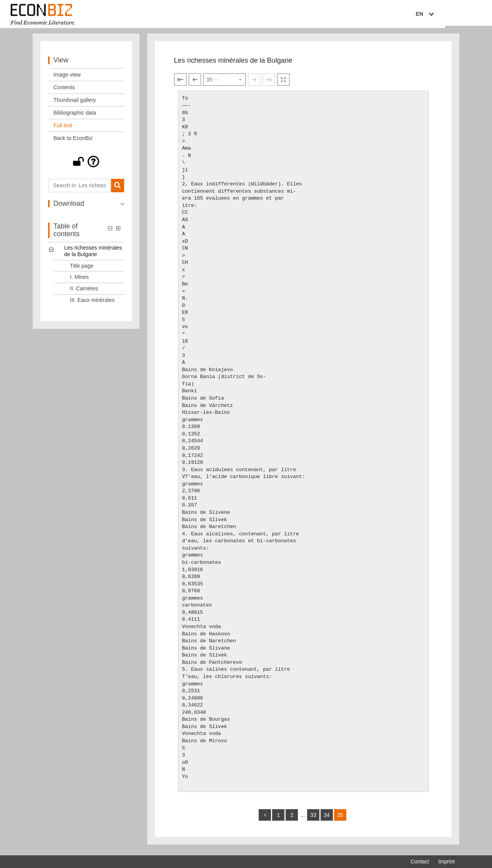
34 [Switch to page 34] (327, 818)
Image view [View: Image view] (67, 78)
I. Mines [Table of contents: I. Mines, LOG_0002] (79, 280)
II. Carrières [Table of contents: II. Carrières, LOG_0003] (84, 292)
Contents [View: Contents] (64, 90)
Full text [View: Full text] (63, 128)
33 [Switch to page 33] (313, 818)
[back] (265, 818)
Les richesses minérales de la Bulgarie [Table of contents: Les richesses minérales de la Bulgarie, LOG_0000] (93, 254)
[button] (86, 165)
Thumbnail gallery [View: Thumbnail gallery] (75, 103)
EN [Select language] (449, 14)
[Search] (117, 189)
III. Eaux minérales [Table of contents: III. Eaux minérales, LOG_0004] (92, 303)
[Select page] (224, 83)
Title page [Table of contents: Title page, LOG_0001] (82, 269)
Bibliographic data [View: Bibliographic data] (75, 116)
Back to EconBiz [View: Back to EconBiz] (73, 141)
